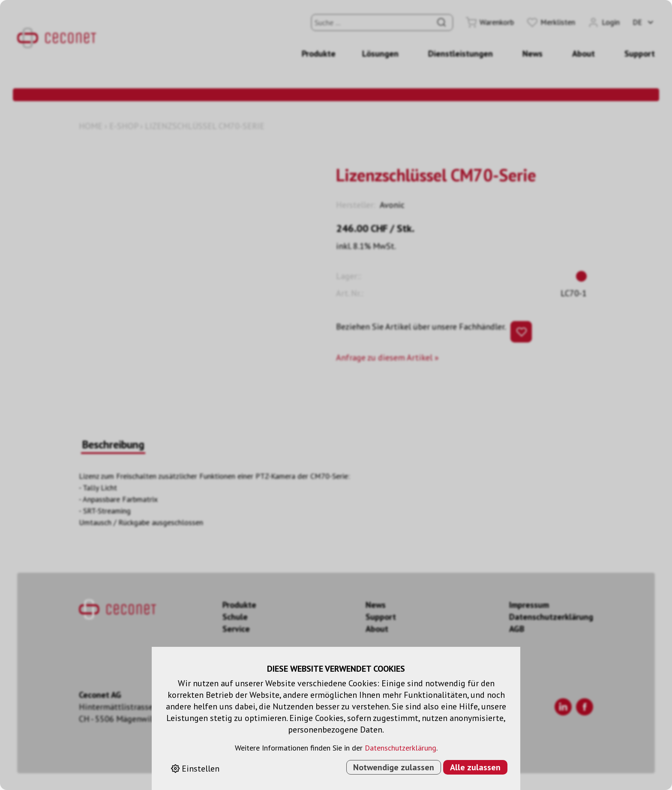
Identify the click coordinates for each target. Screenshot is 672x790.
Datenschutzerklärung (400, 748)
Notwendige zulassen (394, 767)
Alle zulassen (475, 767)
